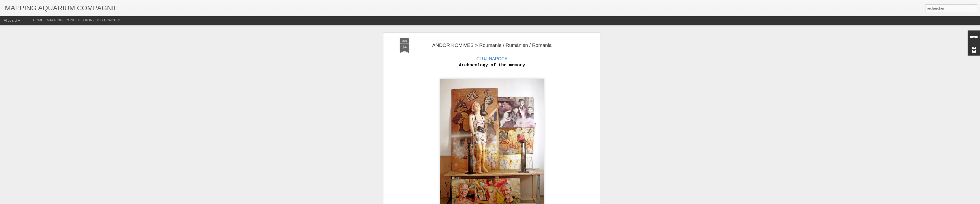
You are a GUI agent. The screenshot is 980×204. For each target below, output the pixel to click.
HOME (38, 20)
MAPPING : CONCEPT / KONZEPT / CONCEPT (84, 20)
